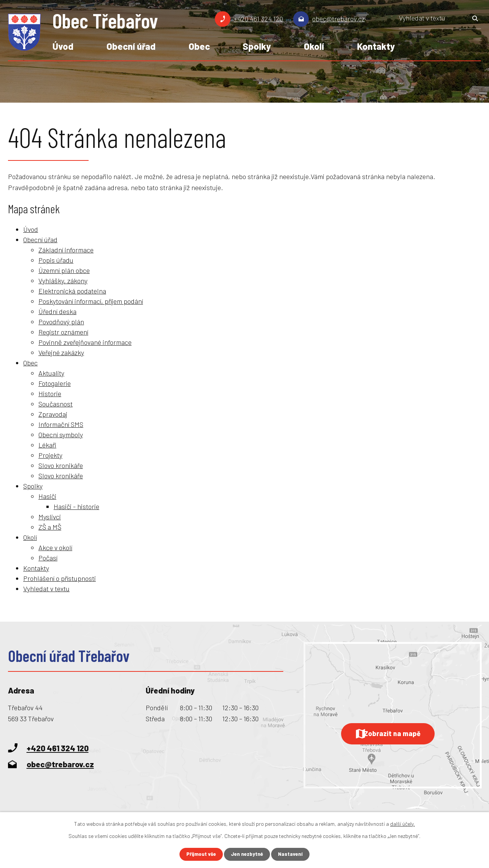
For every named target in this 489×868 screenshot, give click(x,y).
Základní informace (66, 250)
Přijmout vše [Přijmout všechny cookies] (200, 854)
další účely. (402, 823)
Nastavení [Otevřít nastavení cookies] (293, 854)
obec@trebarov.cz (338, 19)
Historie (50, 394)
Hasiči (47, 496)
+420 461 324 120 (258, 19)
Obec (199, 46)
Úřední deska (57, 311)
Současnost (56, 404)
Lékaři (47, 445)
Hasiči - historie (76, 506)
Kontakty (376, 46)
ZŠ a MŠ (50, 527)
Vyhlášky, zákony (63, 281)
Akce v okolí (55, 547)
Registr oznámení (63, 332)
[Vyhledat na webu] (440, 21)
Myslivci (50, 517)
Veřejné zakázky (61, 352)
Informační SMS (61, 424)
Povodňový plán (61, 322)
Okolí (314, 46)
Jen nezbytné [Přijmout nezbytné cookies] (248, 854)
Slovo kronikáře (61, 465)
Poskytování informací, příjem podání (91, 301)
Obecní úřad (131, 46)
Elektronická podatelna (72, 291)
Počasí (48, 558)
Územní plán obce (64, 270)
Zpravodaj (53, 414)
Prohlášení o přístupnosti (60, 578)
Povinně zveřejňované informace (85, 342)
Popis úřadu (56, 260)
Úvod (63, 46)
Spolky (257, 46)
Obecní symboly (61, 435)
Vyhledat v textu (46, 589)
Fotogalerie (55, 383)
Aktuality (51, 373)
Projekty (50, 455)
